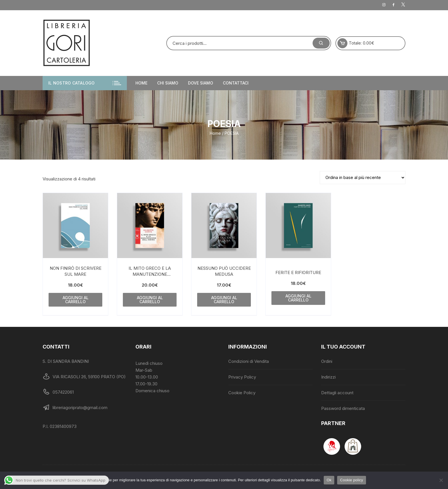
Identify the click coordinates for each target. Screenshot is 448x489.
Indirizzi (328, 377)
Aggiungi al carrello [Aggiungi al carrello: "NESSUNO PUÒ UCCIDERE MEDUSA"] (224, 300)
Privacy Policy (242, 377)
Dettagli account (337, 393)
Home (141, 83)
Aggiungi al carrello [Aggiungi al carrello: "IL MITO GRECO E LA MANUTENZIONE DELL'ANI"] (150, 300)
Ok (329, 480)
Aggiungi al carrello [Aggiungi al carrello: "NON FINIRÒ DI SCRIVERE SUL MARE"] (76, 300)
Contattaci (236, 83)
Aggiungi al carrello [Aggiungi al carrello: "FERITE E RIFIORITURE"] (298, 298)
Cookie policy (352, 480)
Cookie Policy (242, 393)
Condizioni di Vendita (249, 361)
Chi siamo (168, 83)
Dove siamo (201, 83)
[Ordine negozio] (363, 178)
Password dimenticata (343, 408)
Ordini (327, 361)
